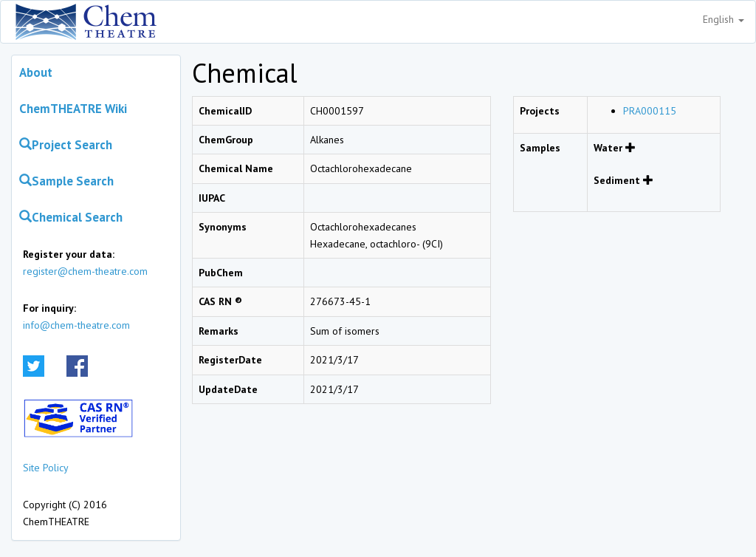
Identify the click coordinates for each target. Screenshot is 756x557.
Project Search (66, 145)
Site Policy (46, 468)
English (724, 19)
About (36, 72)
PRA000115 (650, 111)
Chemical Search (71, 217)
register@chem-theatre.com (85, 271)
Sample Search (66, 181)
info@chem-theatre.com (76, 325)
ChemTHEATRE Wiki (73, 109)
